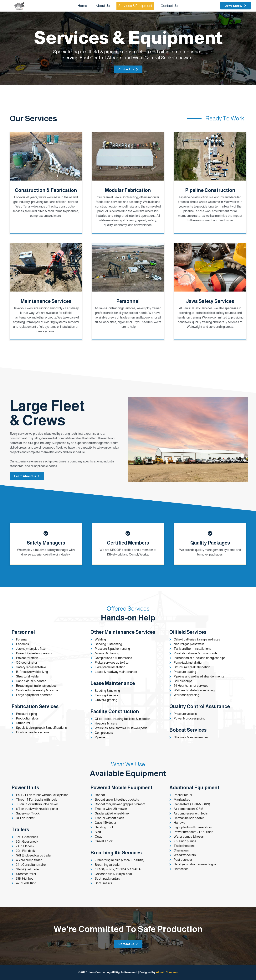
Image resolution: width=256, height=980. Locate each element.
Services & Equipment (135, 6)
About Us (103, 6)
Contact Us (169, 6)
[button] (236, 6)
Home (82, 6)
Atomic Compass (167, 972)
